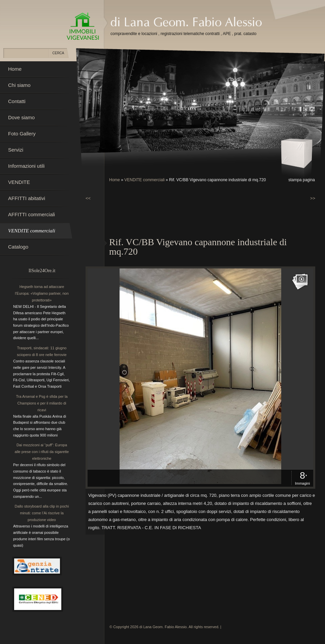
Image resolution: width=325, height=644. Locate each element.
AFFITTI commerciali (31, 214)
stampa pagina (302, 180)
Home (115, 180)
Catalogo (18, 247)
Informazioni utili (26, 166)
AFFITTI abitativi (27, 198)
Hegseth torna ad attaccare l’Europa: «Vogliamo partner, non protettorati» (42, 293)
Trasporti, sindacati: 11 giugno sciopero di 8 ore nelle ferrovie (42, 351)
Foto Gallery (22, 134)
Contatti (17, 101)
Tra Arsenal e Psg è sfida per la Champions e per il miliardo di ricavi (42, 403)
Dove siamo (21, 117)
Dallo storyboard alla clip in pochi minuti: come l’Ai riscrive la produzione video (42, 513)
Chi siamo (19, 85)
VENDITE (19, 182)
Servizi (16, 150)
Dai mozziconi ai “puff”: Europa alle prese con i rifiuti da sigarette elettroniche (42, 452)
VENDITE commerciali (144, 180)
